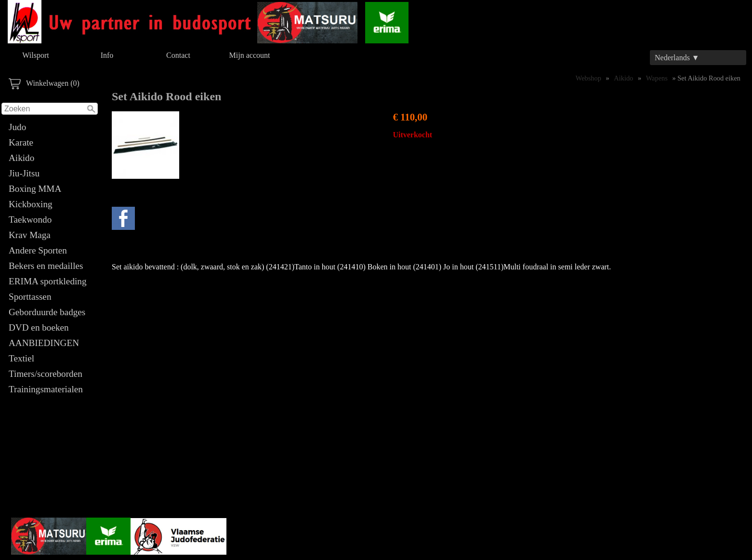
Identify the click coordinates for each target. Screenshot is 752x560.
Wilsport (35, 55)
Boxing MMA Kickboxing (35, 196)
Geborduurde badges (47, 312)
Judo (17, 127)
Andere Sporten (38, 250)
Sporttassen (30, 297)
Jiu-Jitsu (24, 173)
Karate (21, 142)
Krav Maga (30, 235)
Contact (178, 55)
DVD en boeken (39, 327)
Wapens (657, 78)
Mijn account (250, 55)
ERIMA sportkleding (48, 281)
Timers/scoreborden (46, 374)
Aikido (21, 158)
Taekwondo (30, 220)
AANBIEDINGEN (44, 343)
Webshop (588, 78)
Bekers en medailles (46, 266)
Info (107, 55)
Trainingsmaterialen (46, 389)
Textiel (21, 358)
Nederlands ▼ (677, 58)
